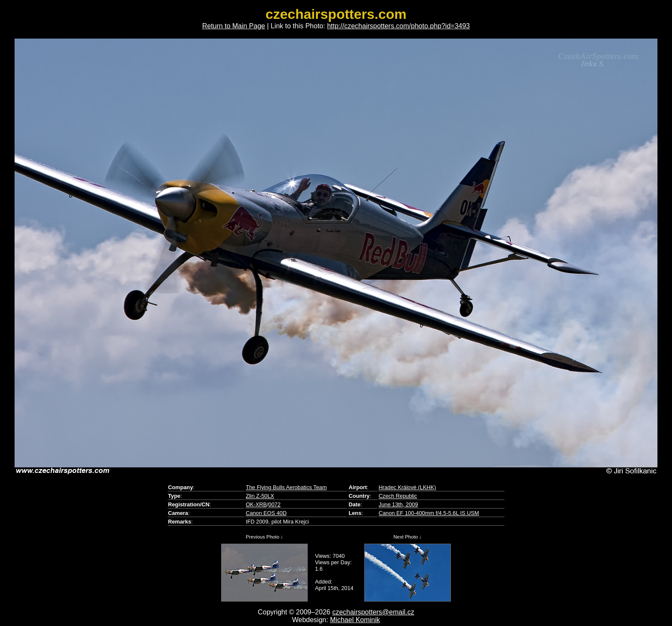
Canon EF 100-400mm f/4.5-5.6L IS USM (429, 513)
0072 (274, 504)
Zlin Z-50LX (260, 496)
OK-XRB (256, 504)
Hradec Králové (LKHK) (408, 487)
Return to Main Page (234, 26)
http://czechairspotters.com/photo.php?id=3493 (398, 26)
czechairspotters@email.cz (373, 612)
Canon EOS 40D (266, 513)
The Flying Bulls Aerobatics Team (286, 487)
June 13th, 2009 (399, 504)
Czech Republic (398, 496)
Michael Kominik (355, 620)
